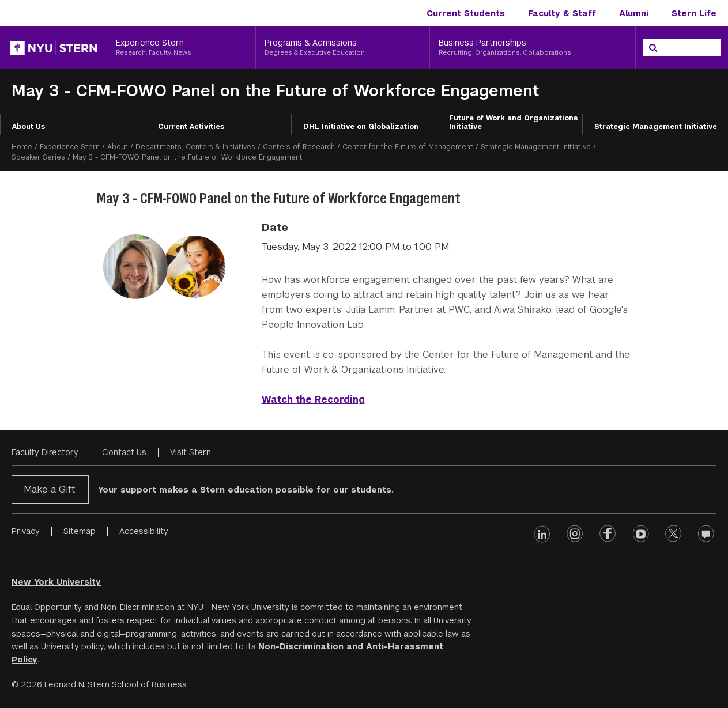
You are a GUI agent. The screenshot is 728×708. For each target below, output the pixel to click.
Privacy (26, 531)
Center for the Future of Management (408, 147)
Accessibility (144, 531)
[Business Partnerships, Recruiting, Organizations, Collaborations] (533, 48)
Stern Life (694, 13)
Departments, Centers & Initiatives (195, 147)
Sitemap (80, 531)
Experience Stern (70, 147)
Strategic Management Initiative (656, 127)
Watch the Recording (313, 400)
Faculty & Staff (562, 13)
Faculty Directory (45, 452)
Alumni (634, 13)
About (118, 147)
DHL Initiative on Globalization (361, 127)
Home (22, 147)
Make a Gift (49, 489)
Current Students (466, 13)
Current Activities (191, 127)
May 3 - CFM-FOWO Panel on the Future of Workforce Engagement (275, 91)
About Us (29, 127)
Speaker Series (38, 157)
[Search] (653, 48)
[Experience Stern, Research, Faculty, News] (181, 48)
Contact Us (124, 452)
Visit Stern (191, 452)
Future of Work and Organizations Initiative (513, 123)
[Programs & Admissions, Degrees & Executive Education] (342, 48)
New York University (56, 582)
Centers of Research (299, 147)
